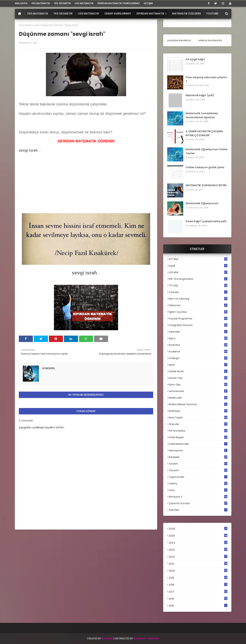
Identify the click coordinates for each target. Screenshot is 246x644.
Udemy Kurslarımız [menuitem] (118, 13)
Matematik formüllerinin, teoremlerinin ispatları (202, 115)
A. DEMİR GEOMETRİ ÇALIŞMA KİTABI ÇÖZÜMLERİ (204, 133)
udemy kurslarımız (210, 40)
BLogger (107, 638)
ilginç (198, 338)
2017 (198, 592)
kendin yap (198, 378)
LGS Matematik (84, 3)
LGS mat (198, 272)
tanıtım (198, 464)
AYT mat (198, 259)
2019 (198, 578)
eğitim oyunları (198, 312)
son (37, 25)
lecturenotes (198, 391)
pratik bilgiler (198, 437)
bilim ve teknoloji (198, 299)
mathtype (198, 411)
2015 (198, 606)
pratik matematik (198, 444)
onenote (198, 424)
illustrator (198, 345)
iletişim (148, 3)
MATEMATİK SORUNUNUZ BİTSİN (206, 185)
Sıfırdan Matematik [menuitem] (150, 13)
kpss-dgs (198, 384)
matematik (198, 398)
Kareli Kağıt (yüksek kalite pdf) (206, 221)
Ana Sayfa (25, 25)
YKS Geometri (62, 3)
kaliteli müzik (198, 371)
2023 (198, 550)
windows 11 (198, 497)
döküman (198, 305)
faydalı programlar (198, 318)
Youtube (198, 292)
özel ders (198, 510)
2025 (198, 536)
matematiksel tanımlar (198, 404)
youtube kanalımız (179, 40)
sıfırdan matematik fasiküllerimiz (119, 3)
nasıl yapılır (198, 417)
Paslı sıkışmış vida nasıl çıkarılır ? (206, 79)
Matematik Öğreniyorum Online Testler (207, 151)
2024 (198, 543)
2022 (198, 557)
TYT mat (198, 285)
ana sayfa (21, 3)
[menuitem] (20, 14)
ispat (198, 365)
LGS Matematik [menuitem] (89, 13)
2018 (198, 585)
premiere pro (198, 450)
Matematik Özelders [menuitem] (186, 13)
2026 (198, 529)
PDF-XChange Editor (198, 279)
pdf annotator (198, 431)
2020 (198, 571)
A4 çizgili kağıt (195, 59)
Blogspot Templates (147, 638)
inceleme (198, 351)
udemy (198, 483)
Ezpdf (198, 266)
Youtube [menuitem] (212, 13)
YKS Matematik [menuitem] (38, 13)
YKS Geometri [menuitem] (63, 13)
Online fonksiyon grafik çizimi (205, 167)
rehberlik (198, 457)
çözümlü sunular (198, 503)
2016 (198, 599)
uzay (198, 490)
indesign (198, 358)
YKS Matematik (41, 3)
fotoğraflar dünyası (198, 325)
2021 (198, 564)
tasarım (198, 470)
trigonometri (198, 477)
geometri (198, 332)
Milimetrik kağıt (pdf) (200, 95)
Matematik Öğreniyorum (202, 203)
